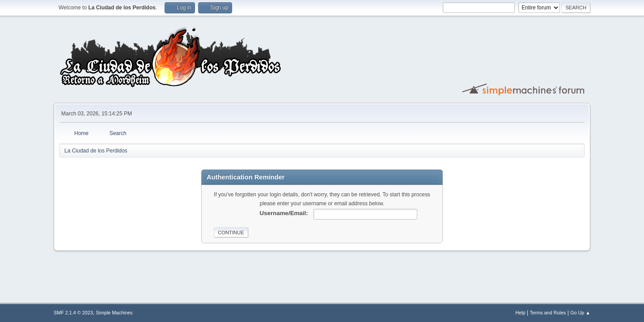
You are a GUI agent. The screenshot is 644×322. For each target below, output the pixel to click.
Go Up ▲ (580, 313)
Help (521, 313)
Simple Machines (114, 313)
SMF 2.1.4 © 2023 (73, 313)
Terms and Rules (548, 313)
